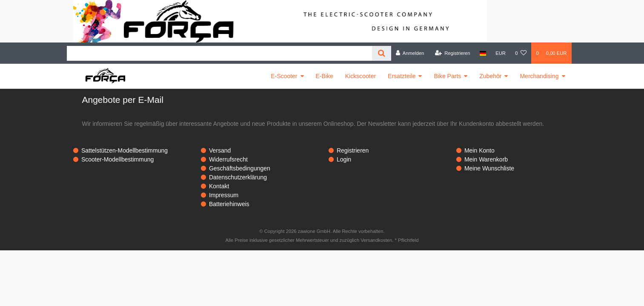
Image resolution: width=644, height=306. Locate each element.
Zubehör (490, 76)
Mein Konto (479, 150)
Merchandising (539, 76)
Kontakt (219, 186)
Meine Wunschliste (489, 168)
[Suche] (382, 53)
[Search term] (219, 53)
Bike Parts (447, 76)
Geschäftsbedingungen (240, 168)
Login (344, 159)
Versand (220, 150)
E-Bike (325, 76)
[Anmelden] (410, 53)
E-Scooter (284, 76)
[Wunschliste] (521, 53)
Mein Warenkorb (486, 159)
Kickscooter (361, 76)
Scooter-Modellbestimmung (117, 159)
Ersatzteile (402, 76)
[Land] (483, 53)
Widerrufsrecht (228, 159)
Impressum (224, 195)
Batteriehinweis (229, 204)
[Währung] (501, 53)
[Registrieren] (452, 53)
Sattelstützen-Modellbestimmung (125, 150)
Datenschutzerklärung (238, 177)
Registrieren (353, 150)
